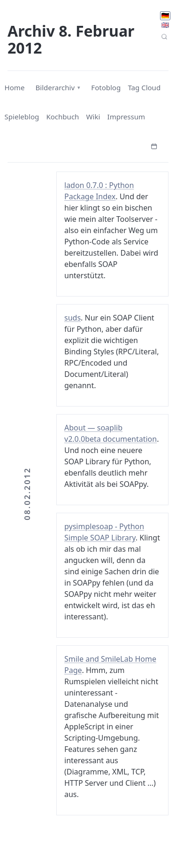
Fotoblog (106, 87)
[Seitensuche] (165, 36)
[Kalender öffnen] (154, 145)
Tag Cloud (144, 87)
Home (15, 87)
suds (73, 318)
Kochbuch (62, 117)
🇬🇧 (165, 25)
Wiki (93, 117)
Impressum (126, 117)
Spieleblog (22, 117)
